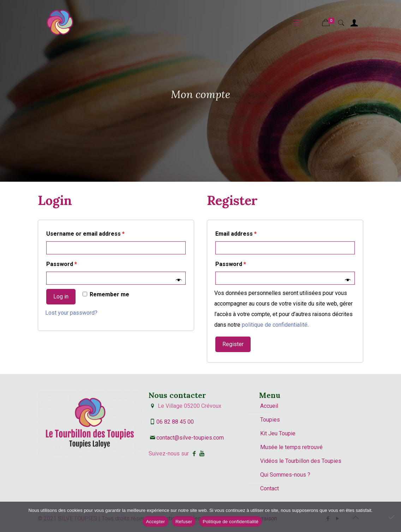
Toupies (270, 420)
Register (233, 344)
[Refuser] (392, 517)
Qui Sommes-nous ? (285, 475)
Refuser (184, 522)
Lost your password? (71, 313)
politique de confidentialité (275, 325)
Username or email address (85, 234)
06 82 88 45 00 (175, 422)
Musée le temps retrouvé (291, 447)
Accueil (269, 406)
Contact (270, 488)
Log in (61, 297)
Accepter (155, 522)
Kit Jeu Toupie (278, 433)
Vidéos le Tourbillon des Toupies (301, 461)
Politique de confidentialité (231, 522)
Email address (236, 234)
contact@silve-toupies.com (190, 438)
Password (62, 264)
